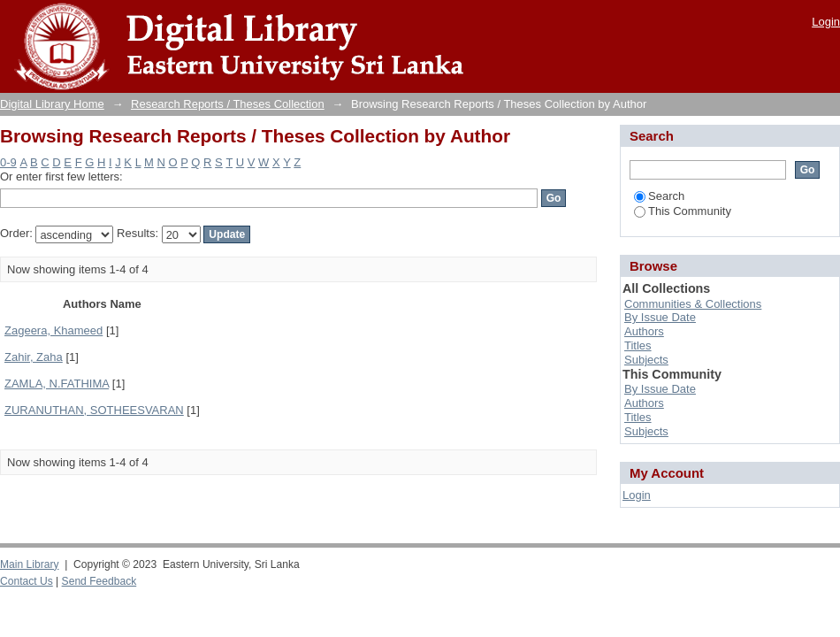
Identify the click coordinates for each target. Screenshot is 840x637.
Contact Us (27, 581)
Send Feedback (99, 581)
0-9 (8, 162)
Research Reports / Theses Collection (228, 104)
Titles (638, 345)
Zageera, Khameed (53, 330)
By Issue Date (660, 317)
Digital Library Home (52, 104)
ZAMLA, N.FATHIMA (57, 384)
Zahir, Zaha (34, 357)
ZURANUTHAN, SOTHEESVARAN (94, 410)
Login (826, 22)
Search (659, 196)
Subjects (646, 360)
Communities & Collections (693, 304)
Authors (644, 331)
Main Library (29, 564)
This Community (683, 211)
